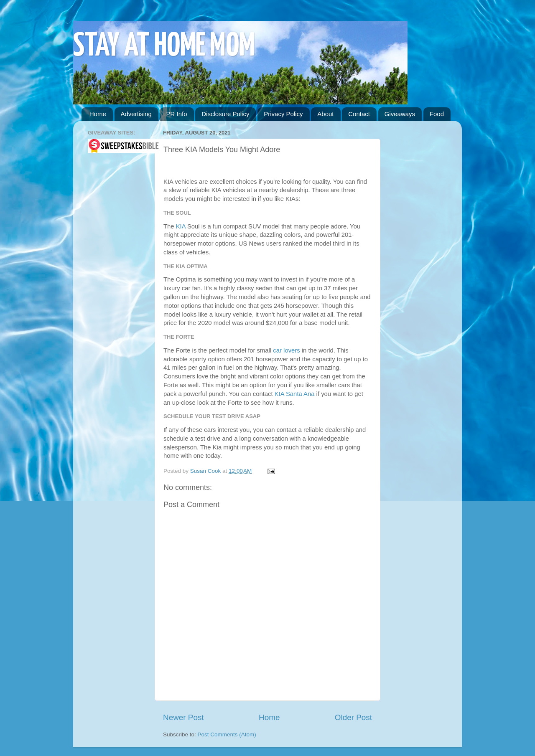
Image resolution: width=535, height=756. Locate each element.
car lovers (286, 350)
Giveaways (400, 114)
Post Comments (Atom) (227, 734)
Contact (359, 114)
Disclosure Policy (225, 114)
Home (98, 114)
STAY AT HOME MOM (164, 47)
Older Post (353, 717)
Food (437, 114)
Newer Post (183, 717)
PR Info (176, 114)
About (325, 114)
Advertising (136, 114)
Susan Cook (206, 471)
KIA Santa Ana (295, 394)
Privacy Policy (283, 114)
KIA (181, 226)
